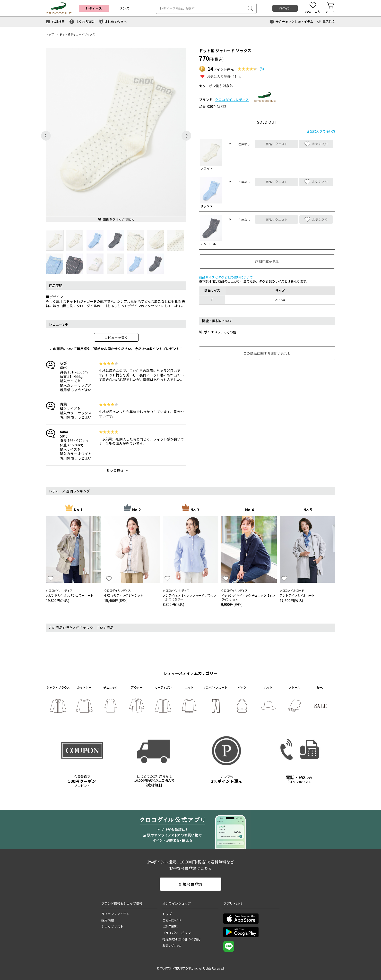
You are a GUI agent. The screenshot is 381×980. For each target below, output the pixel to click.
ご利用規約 (170, 926)
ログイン (285, 8)
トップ (50, 34)
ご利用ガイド (172, 920)
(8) (262, 69)
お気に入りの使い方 (321, 131)
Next (186, 136)
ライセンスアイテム (115, 914)
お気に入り (316, 144)
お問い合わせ (172, 945)
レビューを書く (116, 338)
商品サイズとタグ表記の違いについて (226, 277)
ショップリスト (112, 926)
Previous (46, 136)
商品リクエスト (277, 144)
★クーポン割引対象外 (216, 86)
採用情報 (108, 920)
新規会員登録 (190, 884)
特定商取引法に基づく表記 (181, 939)
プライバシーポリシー (178, 933)
